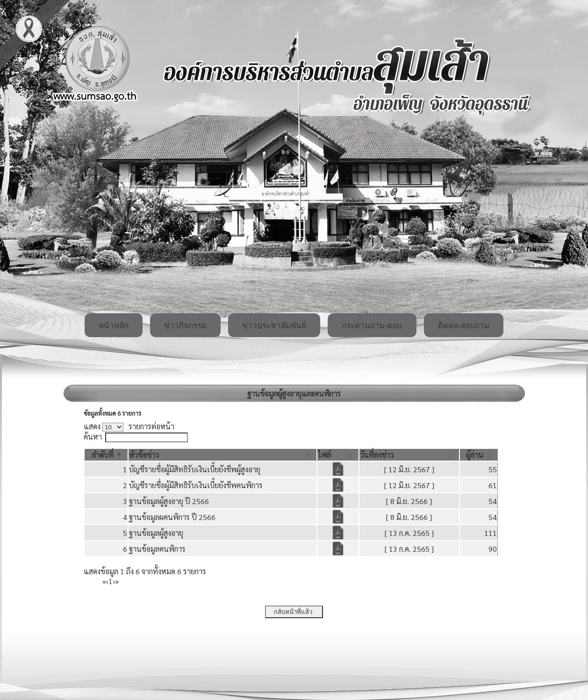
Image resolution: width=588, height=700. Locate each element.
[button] (103, 455)
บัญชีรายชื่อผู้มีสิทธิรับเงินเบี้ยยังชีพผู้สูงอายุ (195, 469)
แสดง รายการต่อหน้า (129, 426)
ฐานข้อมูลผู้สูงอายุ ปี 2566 (169, 501)
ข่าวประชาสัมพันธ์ (274, 326)
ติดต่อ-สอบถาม (464, 326)
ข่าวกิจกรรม (185, 326)
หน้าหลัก (114, 326)
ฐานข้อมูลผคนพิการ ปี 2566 (172, 517)
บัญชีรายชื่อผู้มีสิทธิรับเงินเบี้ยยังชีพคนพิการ (196, 485)
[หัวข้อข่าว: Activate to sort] (222, 455)
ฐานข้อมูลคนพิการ (157, 549)
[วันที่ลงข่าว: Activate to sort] (409, 455)
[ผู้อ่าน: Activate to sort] (479, 455)
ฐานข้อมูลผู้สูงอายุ (156, 533)
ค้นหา (93, 437)
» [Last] (117, 581)
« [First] (104, 581)
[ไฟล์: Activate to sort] (338, 455)
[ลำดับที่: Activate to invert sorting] (106, 455)
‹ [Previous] (107, 581)
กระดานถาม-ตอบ (372, 326)
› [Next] (114, 581)
